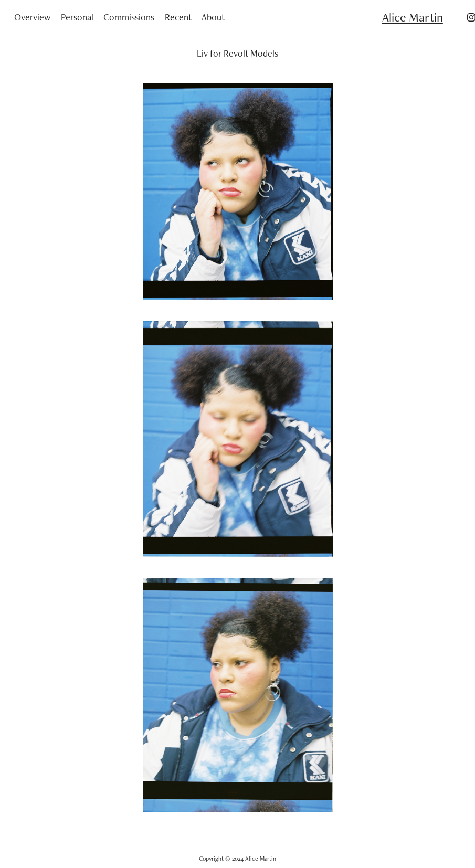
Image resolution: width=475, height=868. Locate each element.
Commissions (129, 17)
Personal (77, 17)
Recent (178, 17)
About (213, 17)
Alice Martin (413, 17)
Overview (32, 17)
